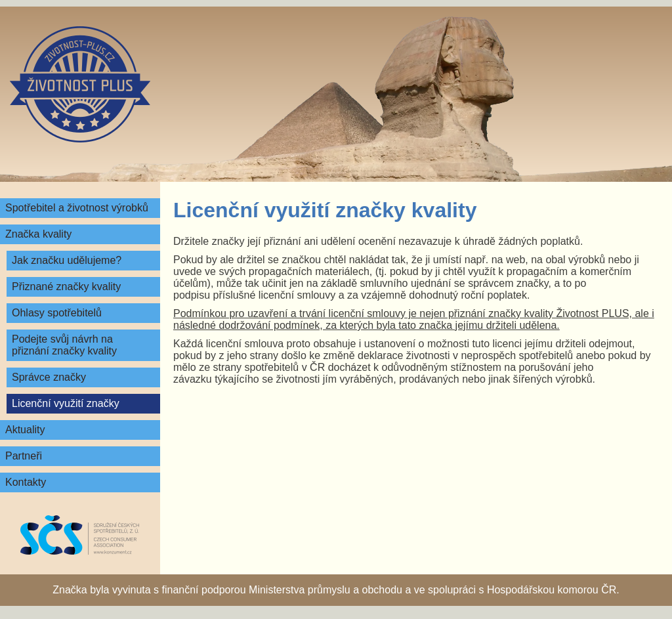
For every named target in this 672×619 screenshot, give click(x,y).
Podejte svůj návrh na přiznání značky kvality (64, 345)
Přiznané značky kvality (66, 287)
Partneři (24, 456)
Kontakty (26, 482)
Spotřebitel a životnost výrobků (77, 208)
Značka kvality (38, 234)
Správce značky (49, 377)
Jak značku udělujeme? (67, 260)
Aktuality (25, 430)
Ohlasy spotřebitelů (57, 313)
